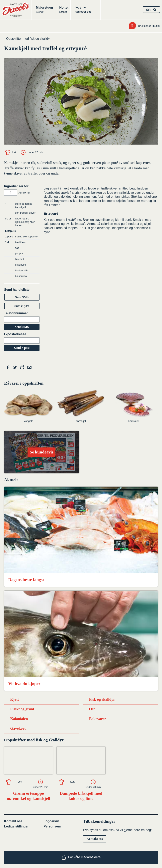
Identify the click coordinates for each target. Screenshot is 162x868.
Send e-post (22, 348)
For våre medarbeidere (81, 857)
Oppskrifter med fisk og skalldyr (28, 39)
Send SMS (22, 327)
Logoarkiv (51, 821)
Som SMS (22, 297)
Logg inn (80, 7)
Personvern (52, 826)
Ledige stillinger (16, 826)
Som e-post (22, 306)
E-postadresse (15, 334)
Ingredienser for (16, 186)
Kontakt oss (13, 821)
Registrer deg (83, 12)
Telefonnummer (16, 313)
